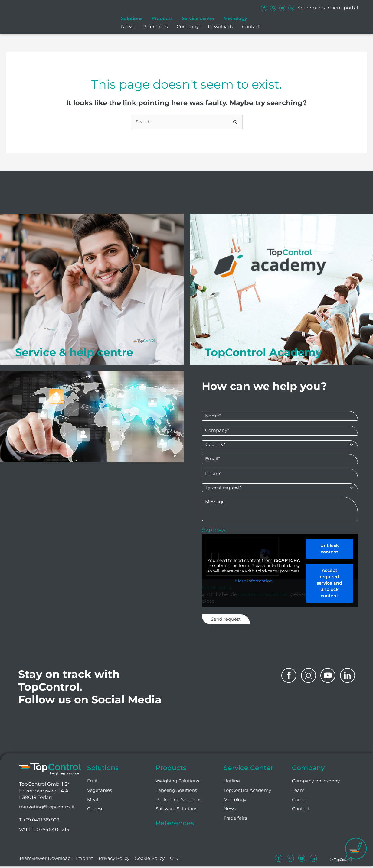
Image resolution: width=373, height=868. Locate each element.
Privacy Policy (118, 860)
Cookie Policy (155, 860)
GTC (181, 860)
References (155, 26)
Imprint (88, 860)
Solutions (132, 18)
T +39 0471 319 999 (41, 822)
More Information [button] (254, 584)
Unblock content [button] (329, 552)
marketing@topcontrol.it (49, 808)
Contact (251, 26)
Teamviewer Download (47, 860)
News (127, 26)
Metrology (235, 18)
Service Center (251, 768)
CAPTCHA (214, 534)
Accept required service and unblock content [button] (329, 586)
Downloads (220, 26)
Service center (198, 18)
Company (188, 26)
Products (162, 18)
